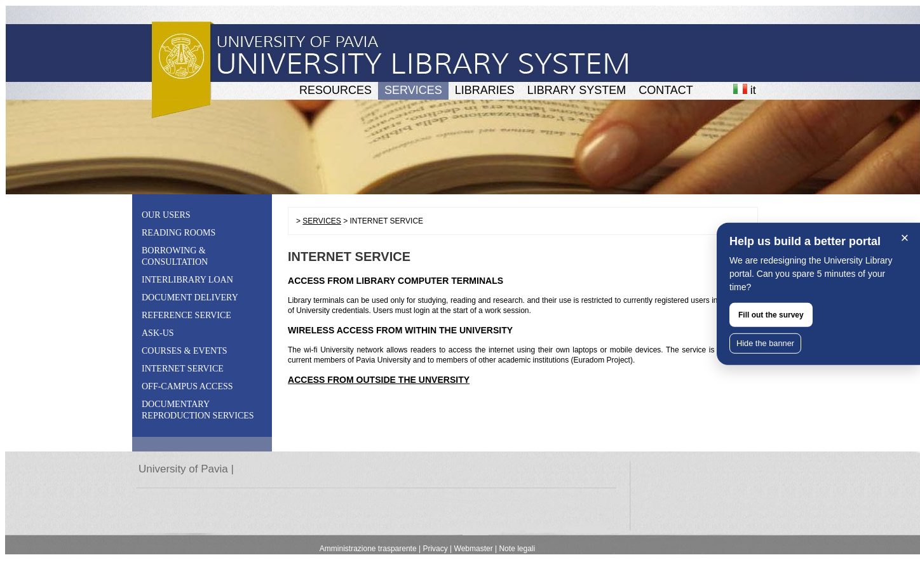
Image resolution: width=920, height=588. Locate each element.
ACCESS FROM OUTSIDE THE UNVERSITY (379, 380)
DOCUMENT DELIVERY (190, 297)
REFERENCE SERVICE (186, 315)
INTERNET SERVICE (183, 369)
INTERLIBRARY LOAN (187, 280)
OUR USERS (166, 215)
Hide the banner (765, 343)
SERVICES (413, 90)
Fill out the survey (771, 315)
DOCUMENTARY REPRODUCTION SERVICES (198, 410)
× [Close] (905, 238)
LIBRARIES (485, 90)
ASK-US (158, 333)
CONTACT (666, 90)
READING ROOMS (179, 233)
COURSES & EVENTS (185, 351)
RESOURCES (335, 90)
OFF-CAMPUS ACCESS (187, 386)
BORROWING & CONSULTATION (175, 256)
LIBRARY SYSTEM (577, 90)
